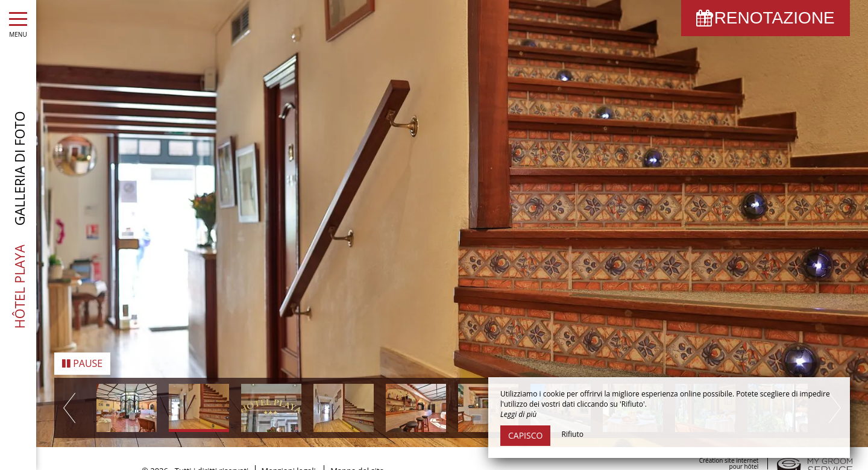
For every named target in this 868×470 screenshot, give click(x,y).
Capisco (525, 435)
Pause (82, 362)
